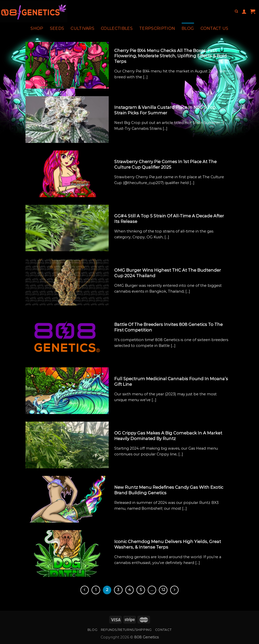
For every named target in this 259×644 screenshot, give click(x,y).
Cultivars (82, 28)
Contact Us (214, 28)
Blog (188, 28)
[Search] (236, 11)
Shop (37, 28)
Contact (163, 630)
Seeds (57, 28)
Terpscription (157, 28)
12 (163, 590)
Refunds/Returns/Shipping (126, 630)
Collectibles (117, 28)
